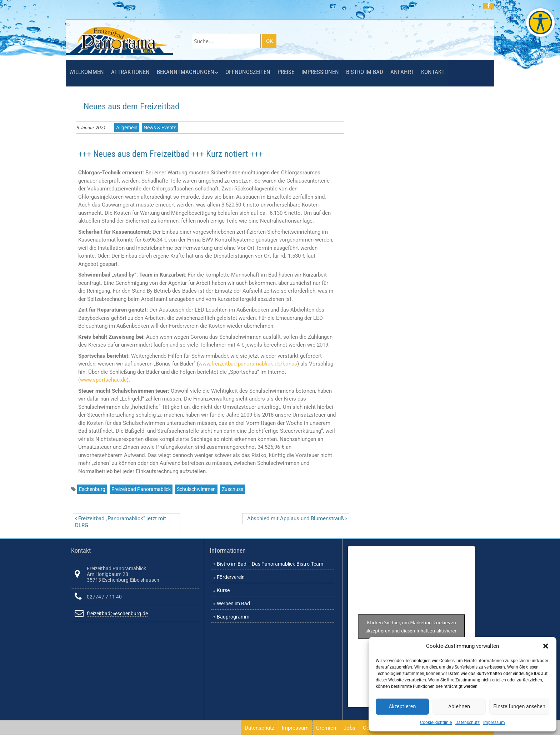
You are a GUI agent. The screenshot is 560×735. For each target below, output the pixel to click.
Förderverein (231, 577)
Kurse (223, 590)
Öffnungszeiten (248, 72)
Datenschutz (467, 722)
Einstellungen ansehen (519, 706)
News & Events (160, 128)
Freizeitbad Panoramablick (141, 489)
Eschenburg (92, 489)
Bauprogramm (233, 617)
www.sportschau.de (103, 380)
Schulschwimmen (196, 489)
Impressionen (320, 72)
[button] (546, 646)
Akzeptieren (402, 706)
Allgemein (127, 128)
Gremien (326, 728)
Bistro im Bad (365, 72)
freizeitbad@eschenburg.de (117, 614)
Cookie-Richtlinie (436, 722)
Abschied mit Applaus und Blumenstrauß (297, 518)
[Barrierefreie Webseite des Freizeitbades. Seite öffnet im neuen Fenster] (540, 23)
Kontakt (433, 72)
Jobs (349, 728)
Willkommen (87, 72)
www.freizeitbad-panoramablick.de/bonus (248, 364)
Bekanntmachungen (186, 72)
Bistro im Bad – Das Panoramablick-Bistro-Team (270, 564)
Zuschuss (232, 489)
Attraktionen (130, 72)
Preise (286, 72)
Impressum (494, 722)
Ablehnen (459, 706)
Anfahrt (402, 72)
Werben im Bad (233, 604)
